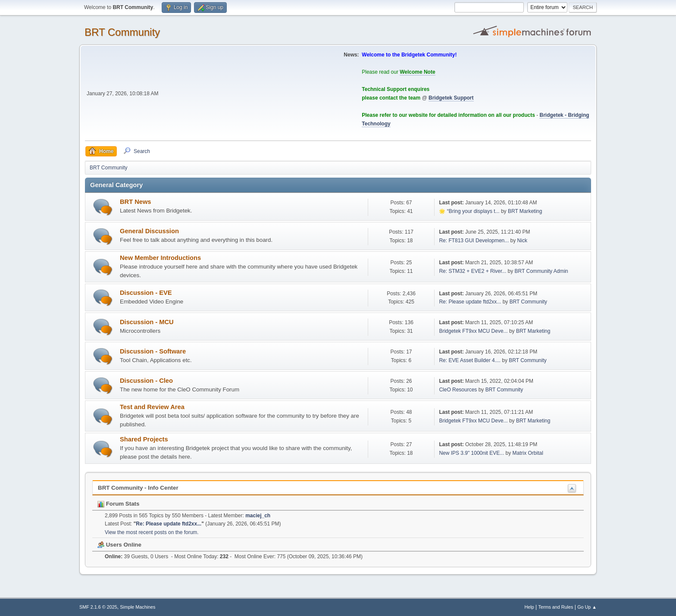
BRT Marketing (525, 211)
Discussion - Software (153, 351)
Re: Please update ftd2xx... (470, 302)
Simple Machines (138, 607)
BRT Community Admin (541, 271)
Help (529, 607)
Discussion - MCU (147, 322)
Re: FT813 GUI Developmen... (474, 241)
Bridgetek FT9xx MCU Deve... (473, 331)
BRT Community (122, 32)
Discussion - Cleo (146, 381)
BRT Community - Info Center (138, 488)
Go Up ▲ (587, 607)
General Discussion (149, 231)
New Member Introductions (160, 258)
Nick (522, 241)
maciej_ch (258, 516)
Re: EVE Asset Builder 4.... (470, 360)
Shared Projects (144, 439)
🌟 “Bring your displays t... (469, 211)
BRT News (135, 202)
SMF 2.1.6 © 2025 (98, 607)
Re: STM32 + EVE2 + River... (473, 271)
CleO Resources (458, 390)
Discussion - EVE (146, 293)
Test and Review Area (152, 407)
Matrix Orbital (528, 453)
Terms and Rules (556, 607)
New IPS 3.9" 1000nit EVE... (471, 453)
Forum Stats (118, 504)
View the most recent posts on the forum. (152, 532)
